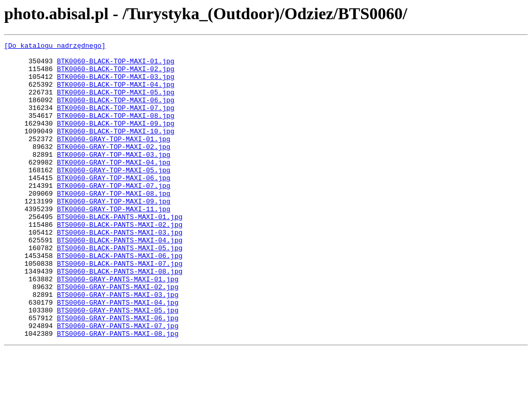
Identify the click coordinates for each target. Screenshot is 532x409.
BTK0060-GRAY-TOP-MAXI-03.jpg (113, 178)
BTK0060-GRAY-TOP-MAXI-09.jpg (113, 234)
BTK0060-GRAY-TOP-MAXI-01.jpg (113, 159)
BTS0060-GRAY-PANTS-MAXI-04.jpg (117, 355)
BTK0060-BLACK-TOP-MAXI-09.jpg (115, 140)
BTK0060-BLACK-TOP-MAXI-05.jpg (115, 103)
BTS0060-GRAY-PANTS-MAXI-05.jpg (117, 364)
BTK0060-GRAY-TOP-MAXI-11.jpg (113, 243)
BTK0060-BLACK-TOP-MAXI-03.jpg (115, 84)
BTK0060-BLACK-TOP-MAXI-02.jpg (115, 75)
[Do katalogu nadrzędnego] (55, 47)
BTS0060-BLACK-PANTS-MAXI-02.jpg (119, 262)
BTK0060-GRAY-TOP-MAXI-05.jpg (113, 196)
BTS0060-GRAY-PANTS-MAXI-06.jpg (117, 374)
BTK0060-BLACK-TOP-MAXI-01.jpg (115, 65)
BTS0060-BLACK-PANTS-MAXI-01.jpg (119, 252)
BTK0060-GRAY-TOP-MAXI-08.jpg (113, 224)
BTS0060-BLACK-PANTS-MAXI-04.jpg (119, 280)
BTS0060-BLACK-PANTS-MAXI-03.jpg (119, 271)
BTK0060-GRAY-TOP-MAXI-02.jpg (113, 168)
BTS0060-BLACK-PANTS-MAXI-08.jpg (119, 318)
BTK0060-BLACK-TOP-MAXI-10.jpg (115, 149)
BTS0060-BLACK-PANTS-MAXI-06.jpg (119, 299)
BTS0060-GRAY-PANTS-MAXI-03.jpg (117, 346)
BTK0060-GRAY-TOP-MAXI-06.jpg (113, 206)
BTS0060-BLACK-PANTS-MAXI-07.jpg (119, 308)
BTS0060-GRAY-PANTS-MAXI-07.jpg (117, 383)
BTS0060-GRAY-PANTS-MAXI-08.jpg (117, 392)
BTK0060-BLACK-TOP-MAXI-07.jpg (115, 121)
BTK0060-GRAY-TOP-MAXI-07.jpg (113, 215)
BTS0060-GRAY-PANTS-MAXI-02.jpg (117, 336)
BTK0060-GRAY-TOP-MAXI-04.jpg (113, 187)
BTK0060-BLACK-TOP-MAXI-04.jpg (115, 93)
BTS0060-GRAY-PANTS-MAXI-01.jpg (117, 327)
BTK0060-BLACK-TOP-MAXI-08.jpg (115, 131)
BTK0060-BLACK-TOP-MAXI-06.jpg (115, 112)
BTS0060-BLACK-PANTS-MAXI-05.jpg (119, 290)
